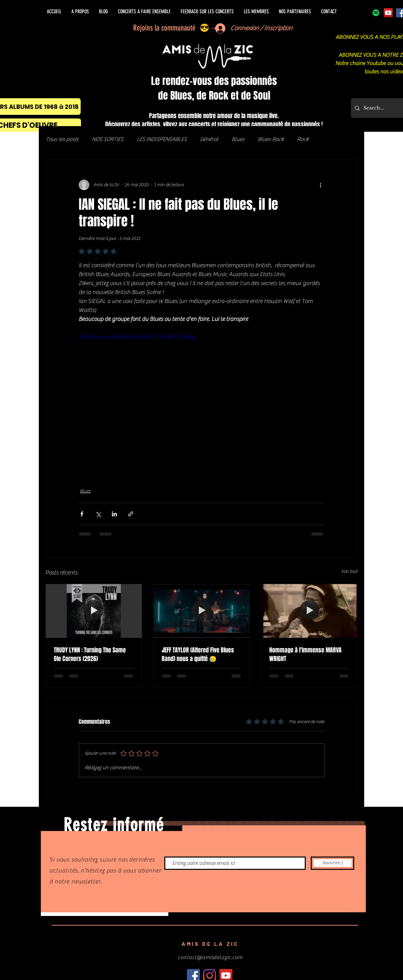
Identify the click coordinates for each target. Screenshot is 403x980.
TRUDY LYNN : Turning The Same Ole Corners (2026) (90, 654)
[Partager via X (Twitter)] (98, 514)
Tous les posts (62, 139)
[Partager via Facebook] (82, 514)
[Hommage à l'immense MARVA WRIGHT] (309, 611)
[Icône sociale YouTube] (388, 13)
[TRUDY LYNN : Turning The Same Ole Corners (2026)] (94, 611)
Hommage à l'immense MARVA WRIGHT (305, 654)
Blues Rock (271, 139)
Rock (303, 139)
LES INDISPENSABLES (161, 139)
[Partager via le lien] (131, 514)
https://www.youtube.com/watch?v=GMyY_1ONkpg (137, 337)
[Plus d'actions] (320, 185)
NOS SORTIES (107, 139)
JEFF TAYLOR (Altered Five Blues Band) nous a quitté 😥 (198, 654)
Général (209, 139)
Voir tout (349, 571)
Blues (238, 139)
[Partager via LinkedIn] (114, 514)
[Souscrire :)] (332, 863)
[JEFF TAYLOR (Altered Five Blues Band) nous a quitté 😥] (202, 611)
